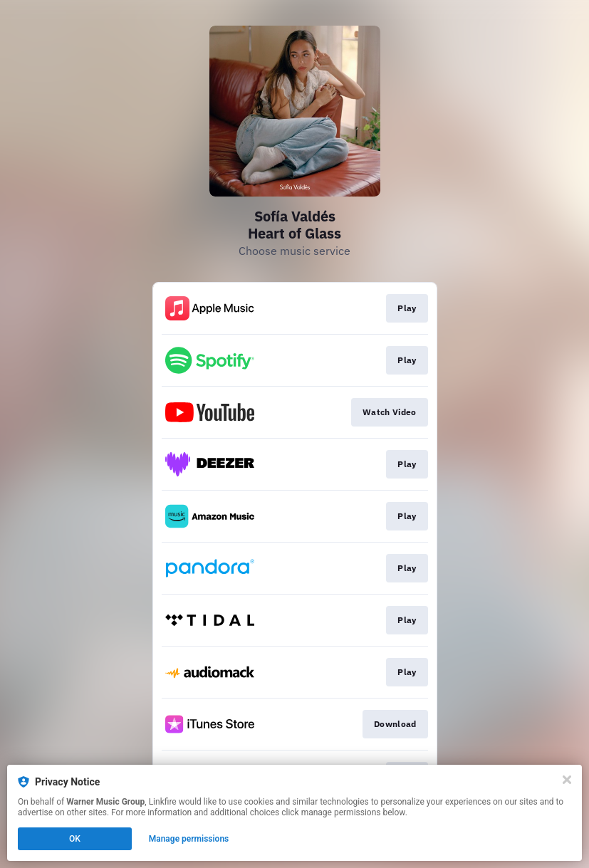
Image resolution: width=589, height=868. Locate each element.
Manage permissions (189, 839)
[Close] (567, 780)
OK (75, 839)
